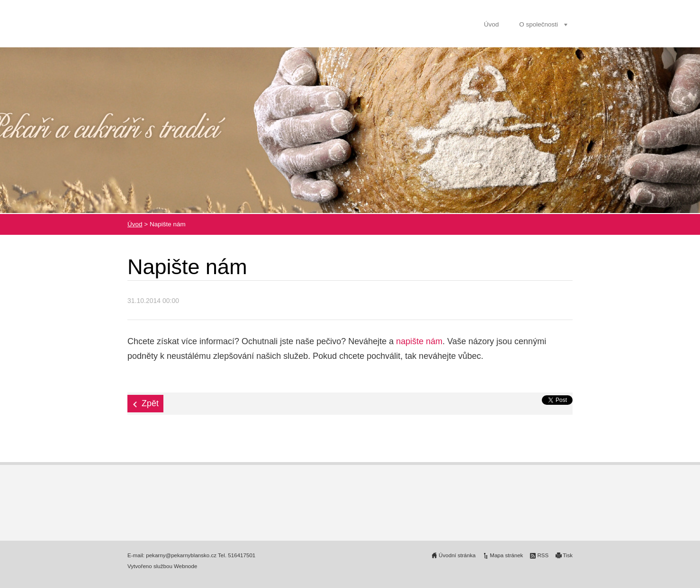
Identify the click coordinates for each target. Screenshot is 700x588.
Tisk (568, 555)
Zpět (150, 403)
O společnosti (538, 24)
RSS (543, 555)
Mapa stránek (506, 555)
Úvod (492, 24)
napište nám (419, 341)
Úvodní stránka (457, 555)
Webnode (185, 566)
